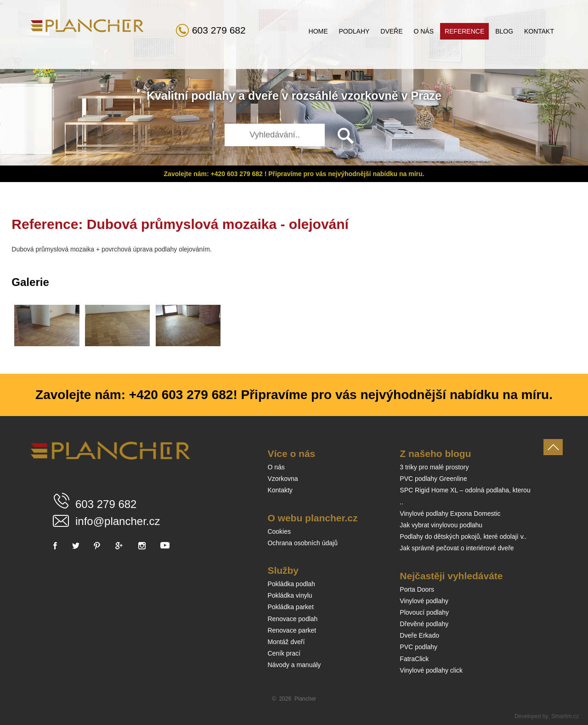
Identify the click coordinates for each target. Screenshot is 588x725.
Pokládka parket (290, 607)
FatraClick (414, 659)
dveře (263, 96)
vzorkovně (370, 96)
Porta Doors (417, 589)
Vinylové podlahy (424, 601)
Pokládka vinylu (290, 595)
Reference (464, 31)
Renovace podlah (292, 619)
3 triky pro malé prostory (434, 467)
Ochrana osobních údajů (302, 543)
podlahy (213, 96)
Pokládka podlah (291, 584)
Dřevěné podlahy (424, 624)
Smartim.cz (565, 716)
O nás (424, 31)
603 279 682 (219, 30)
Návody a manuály (294, 665)
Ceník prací (284, 653)
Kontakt (539, 31)
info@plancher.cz (118, 521)
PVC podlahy (418, 647)
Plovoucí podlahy (424, 612)
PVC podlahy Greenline (433, 479)
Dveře (391, 31)
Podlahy (354, 31)
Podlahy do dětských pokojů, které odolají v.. (463, 537)
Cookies (279, 531)
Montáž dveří (286, 642)
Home (318, 31)
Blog (504, 31)
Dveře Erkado (419, 635)
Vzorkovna (283, 479)
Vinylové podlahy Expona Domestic (450, 514)
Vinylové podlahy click (431, 670)
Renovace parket (292, 630)
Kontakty (280, 490)
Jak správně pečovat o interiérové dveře (457, 548)
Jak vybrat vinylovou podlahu (441, 525)
